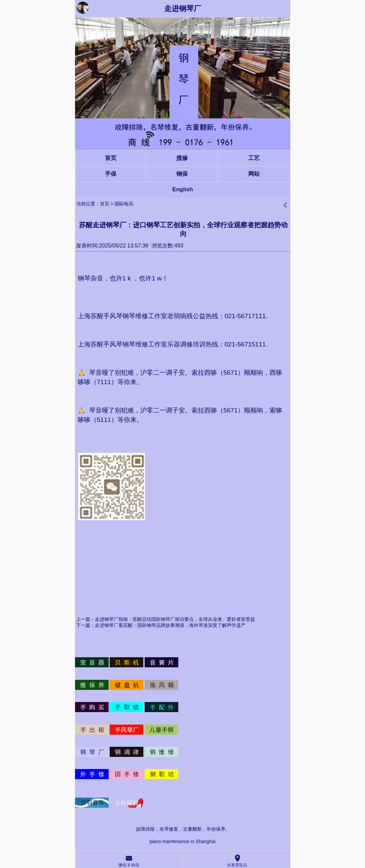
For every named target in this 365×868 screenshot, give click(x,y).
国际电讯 (124, 204)
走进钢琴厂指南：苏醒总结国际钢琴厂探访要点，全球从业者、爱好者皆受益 (175, 619)
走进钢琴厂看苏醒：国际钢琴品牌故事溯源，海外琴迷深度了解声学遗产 (170, 625)
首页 (105, 204)
